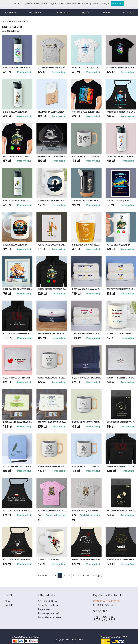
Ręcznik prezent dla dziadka (87, 378)
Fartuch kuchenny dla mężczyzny (18, 511)
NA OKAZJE (36, 13)
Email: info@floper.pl (103, 601)
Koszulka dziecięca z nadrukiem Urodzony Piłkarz (87, 68)
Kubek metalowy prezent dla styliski (87, 422)
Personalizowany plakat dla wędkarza (52, 245)
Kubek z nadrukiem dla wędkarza (52, 201)
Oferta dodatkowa (46, 597)
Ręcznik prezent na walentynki (18, 378)
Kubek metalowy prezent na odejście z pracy (52, 378)
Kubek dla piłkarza (48, 555)
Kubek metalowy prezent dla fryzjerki (52, 466)
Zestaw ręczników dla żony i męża (121, 289)
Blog (7, 597)
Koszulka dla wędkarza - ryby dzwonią (18, 156)
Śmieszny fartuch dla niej (86, 555)
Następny (96, 571)
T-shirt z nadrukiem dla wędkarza (87, 112)
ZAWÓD (85, 13)
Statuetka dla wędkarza (51, 156)
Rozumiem (113, 3)
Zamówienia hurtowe (48, 613)
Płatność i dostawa (47, 601)
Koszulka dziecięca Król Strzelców (52, 68)
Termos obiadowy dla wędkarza (87, 201)
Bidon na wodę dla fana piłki (18, 68)
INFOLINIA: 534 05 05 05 (105, 597)
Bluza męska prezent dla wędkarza (52, 289)
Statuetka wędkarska (50, 112)
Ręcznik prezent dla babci (121, 378)
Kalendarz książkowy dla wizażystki (121, 511)
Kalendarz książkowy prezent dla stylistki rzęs (121, 422)
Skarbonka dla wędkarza (17, 289)
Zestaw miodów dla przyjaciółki (18, 422)
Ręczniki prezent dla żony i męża (52, 334)
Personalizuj (24, 72)
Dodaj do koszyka (56, 515)
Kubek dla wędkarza (14, 245)
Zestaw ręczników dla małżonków (87, 334)
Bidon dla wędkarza (14, 112)
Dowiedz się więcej (98, 3)
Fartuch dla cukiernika (119, 555)
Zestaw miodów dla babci (51, 422)
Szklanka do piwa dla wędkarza (87, 245)
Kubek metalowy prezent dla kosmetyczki (87, 466)
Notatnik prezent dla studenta (18, 466)
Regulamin (43, 605)
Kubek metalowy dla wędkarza (87, 156)
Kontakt (8, 601)
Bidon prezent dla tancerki (121, 156)
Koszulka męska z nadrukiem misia (87, 511)
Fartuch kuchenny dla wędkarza (121, 112)
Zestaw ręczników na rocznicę (87, 289)
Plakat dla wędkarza (118, 201)
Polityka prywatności (48, 609)
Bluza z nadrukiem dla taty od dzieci (18, 334)
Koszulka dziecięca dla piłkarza (121, 68)
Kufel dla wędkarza (118, 245)
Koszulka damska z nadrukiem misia (52, 511)
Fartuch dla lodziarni (15, 555)
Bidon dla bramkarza (15, 201)
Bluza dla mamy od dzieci (120, 466)
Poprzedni (42, 571)
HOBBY (106, 13)
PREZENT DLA (62, 13)
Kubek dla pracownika (119, 334)
